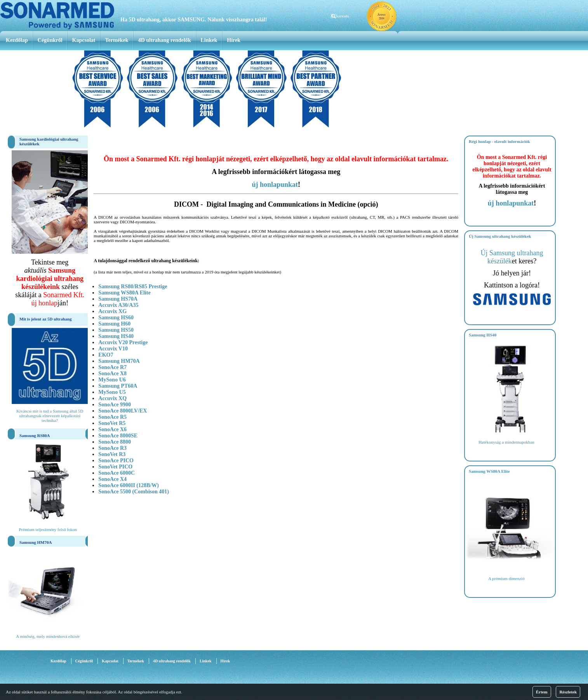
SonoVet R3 (112, 454)
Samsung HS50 (116, 330)
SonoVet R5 (112, 423)
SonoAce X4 (112, 479)
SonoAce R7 (112, 367)
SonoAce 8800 (115, 442)
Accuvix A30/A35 (118, 305)
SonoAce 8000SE (118, 436)
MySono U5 (112, 392)
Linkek (209, 40)
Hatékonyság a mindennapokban (506, 442)
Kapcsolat (84, 40)
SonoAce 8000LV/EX (123, 411)
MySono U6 (112, 380)
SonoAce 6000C (117, 473)
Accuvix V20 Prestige (123, 342)
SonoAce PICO (116, 461)
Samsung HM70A (119, 361)
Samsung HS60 (116, 318)
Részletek (568, 692)
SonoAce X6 (112, 429)
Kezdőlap (17, 40)
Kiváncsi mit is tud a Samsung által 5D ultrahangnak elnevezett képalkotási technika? (50, 416)
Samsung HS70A (118, 299)
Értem (542, 692)
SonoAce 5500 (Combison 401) (134, 492)
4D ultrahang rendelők (165, 40)
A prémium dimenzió (506, 578)
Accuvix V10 (113, 349)
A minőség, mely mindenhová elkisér (48, 636)
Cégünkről (50, 40)
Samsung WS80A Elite (124, 293)
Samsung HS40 (116, 336)
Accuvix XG (112, 311)
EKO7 (106, 355)
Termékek (117, 40)
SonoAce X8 (112, 374)
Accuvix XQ (112, 398)
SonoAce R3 (112, 448)
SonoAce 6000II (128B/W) (129, 485)
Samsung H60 (114, 324)
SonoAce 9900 (115, 405)
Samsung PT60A (118, 386)
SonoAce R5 (112, 417)
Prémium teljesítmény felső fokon (48, 529)
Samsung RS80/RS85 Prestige (133, 286)
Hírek (234, 40)
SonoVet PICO (115, 467)
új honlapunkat (275, 185)
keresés (343, 16)
